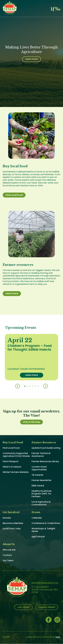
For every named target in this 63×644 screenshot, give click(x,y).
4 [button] (33, 386)
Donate (7, 518)
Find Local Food (14, 195)
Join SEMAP (24, 607)
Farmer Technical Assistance (41, 455)
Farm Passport (11, 461)
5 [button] (36, 386)
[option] (31, 357)
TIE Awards (37, 475)
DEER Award (38, 486)
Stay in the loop (32, 422)
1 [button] (25, 386)
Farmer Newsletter (42, 480)
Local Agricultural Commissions (41, 503)
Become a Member (13, 523)
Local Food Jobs (12, 529)
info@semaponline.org (45, 583)
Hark (58, 637)
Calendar (37, 518)
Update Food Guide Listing (46, 448)
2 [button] (28, 386)
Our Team (8, 560)
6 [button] (38, 386)
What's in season (12, 467)
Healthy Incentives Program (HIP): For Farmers (42, 494)
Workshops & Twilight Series (43, 530)
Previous (18, 386)
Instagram (57, 620)
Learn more (32, 59)
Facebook (49, 620)
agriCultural (38, 537)
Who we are (9, 550)
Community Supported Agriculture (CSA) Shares (16, 455)
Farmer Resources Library (45, 461)
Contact (7, 555)
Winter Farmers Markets (16, 472)
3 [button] (30, 386)
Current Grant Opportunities (39, 468)
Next (46, 386)
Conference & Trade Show (46, 523)
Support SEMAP (47, 607)
